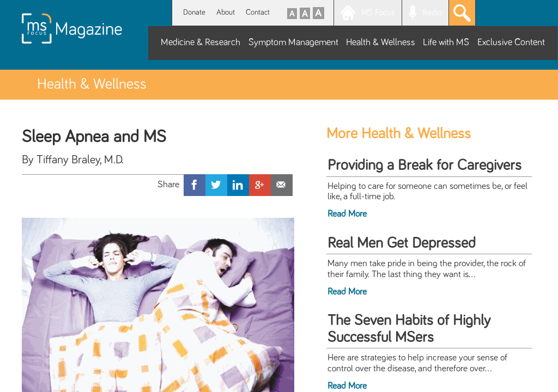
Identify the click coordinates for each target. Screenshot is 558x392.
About (226, 12)
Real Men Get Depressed (402, 243)
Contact (258, 12)
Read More (347, 214)
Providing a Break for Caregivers (424, 166)
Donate (194, 12)
